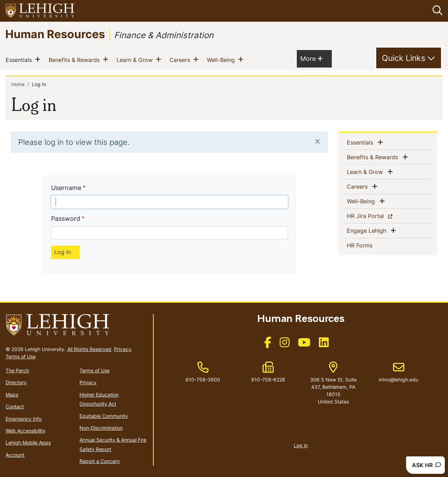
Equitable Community (104, 416)
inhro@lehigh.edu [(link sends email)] (398, 372)
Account (15, 454)
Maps (12, 395)
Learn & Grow (136, 59)
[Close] (317, 141)
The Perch (17, 370)
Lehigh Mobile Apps (28, 443)
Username (66, 187)
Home (18, 84)
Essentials (20, 59)
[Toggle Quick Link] (409, 58)
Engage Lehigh (368, 230)
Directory (16, 382)
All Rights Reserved (89, 349)
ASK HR (426, 465)
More (311, 58)
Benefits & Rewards (76, 59)
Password (66, 219)
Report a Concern (100, 461)
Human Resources (55, 34)
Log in (301, 445)
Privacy (123, 349)
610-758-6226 (268, 379)
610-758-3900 (203, 379)
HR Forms (371, 245)
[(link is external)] (268, 345)
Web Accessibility (26, 431)
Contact (15, 406)
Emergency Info (24, 418)
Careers (181, 59)
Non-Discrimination (101, 428)
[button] (436, 11)
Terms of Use (21, 356)
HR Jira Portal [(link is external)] (378, 216)
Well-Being (222, 59)
